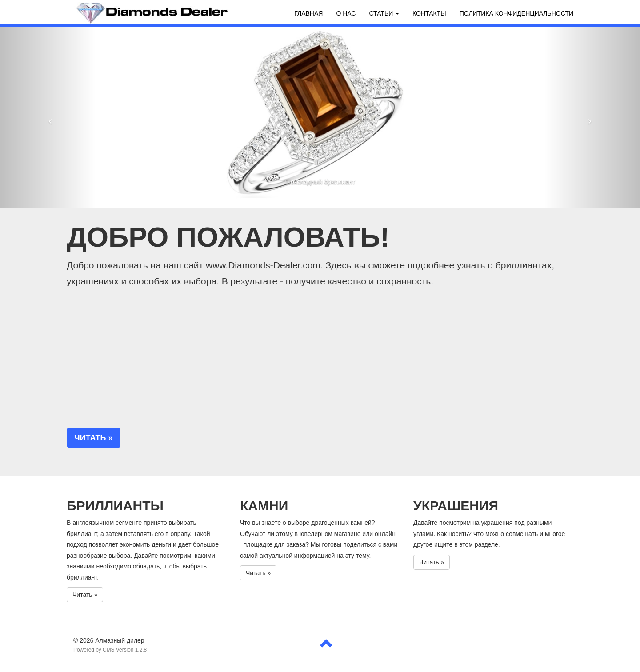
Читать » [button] (94, 438)
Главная (308, 13)
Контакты (429, 13)
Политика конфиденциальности (516, 13)
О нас (346, 13)
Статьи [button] (384, 13)
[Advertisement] (320, 359)
